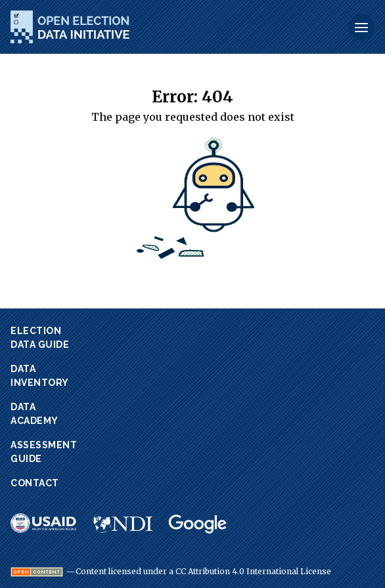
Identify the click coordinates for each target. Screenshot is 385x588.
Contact (35, 483)
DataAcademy (34, 414)
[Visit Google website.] (198, 524)
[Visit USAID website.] (43, 523)
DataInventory (40, 376)
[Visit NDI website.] (122, 523)
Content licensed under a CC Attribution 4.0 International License (203, 572)
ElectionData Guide (40, 338)
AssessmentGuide (44, 452)
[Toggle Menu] (361, 27)
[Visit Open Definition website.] (37, 572)
